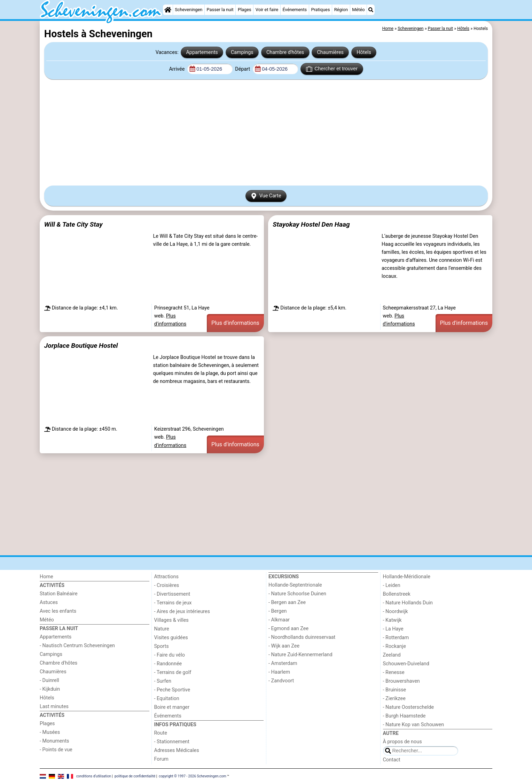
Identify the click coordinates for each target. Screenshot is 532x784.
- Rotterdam (396, 638)
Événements (295, 10)
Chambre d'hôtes (285, 52)
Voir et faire (267, 10)
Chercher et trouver (332, 69)
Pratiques (320, 10)
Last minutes (54, 707)
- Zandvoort (281, 681)
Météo (358, 10)
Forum (161, 759)
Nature (162, 629)
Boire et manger (172, 707)
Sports (162, 646)
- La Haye (393, 629)
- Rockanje (394, 646)
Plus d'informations (235, 323)
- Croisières (167, 585)
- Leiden (392, 585)
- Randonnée (168, 664)
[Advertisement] (266, 132)
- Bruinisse (395, 690)
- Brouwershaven (401, 681)
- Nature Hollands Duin (408, 603)
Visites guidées (171, 638)
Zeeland (392, 655)
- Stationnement (172, 742)
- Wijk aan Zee (284, 646)
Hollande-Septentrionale (295, 585)
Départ (243, 69)
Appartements (202, 52)
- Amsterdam (283, 663)
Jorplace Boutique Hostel (81, 346)
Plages (245, 10)
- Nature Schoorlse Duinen (297, 594)
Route (161, 733)
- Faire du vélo (170, 655)
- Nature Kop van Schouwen (414, 725)
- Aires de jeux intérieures (182, 611)
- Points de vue (56, 750)
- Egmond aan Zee (288, 629)
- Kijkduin (50, 689)
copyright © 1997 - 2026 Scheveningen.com (193, 776)
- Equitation (167, 699)
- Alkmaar (279, 620)
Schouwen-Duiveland (406, 664)
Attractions (166, 577)
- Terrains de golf (173, 672)
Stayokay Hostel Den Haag (311, 224)
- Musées (50, 732)
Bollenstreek (397, 594)
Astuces (49, 602)
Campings (242, 52)
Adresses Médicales (177, 750)
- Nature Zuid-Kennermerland (300, 655)
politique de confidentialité (135, 776)
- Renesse (394, 672)
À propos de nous (402, 742)
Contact (392, 760)
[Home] (168, 10)
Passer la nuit (220, 10)
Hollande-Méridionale (407, 577)
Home (46, 577)
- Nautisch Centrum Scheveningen (77, 646)
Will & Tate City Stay (73, 224)
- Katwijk (392, 620)
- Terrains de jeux (173, 603)
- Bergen (278, 611)
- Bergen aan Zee (287, 602)
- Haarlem (279, 672)
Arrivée (177, 69)
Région (341, 10)
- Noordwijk (396, 611)
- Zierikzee (394, 699)
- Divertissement (172, 594)
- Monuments (54, 741)
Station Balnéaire (59, 594)
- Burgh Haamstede (404, 716)
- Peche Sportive (172, 690)
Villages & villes (171, 620)
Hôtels (364, 52)
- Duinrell (49, 680)
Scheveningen (189, 10)
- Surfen (163, 681)
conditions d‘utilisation (94, 776)
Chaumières (330, 52)
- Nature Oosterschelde (409, 707)
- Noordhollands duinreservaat (302, 637)
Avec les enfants (58, 611)
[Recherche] (371, 10)
